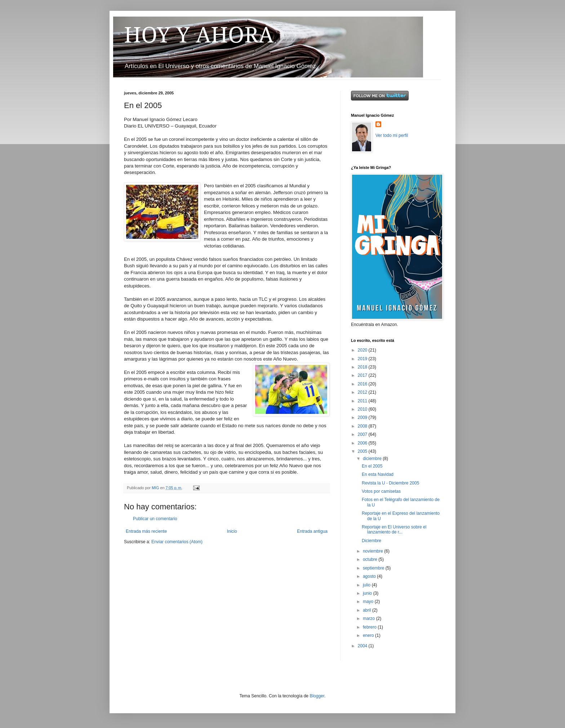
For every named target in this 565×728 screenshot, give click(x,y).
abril (368, 610)
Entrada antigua (312, 531)
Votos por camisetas (381, 491)
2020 (363, 350)
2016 (363, 384)
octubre (371, 559)
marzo (370, 618)
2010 (363, 409)
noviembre (373, 551)
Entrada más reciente (146, 531)
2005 (363, 451)
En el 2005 (372, 466)
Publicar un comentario (155, 519)
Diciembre (372, 541)
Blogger (317, 696)
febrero (370, 627)
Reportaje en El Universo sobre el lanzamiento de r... (394, 530)
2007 (363, 434)
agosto (370, 576)
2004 (363, 646)
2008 (363, 426)
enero (369, 635)
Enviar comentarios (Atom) (177, 542)
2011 (363, 401)
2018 (363, 367)
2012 (363, 392)
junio (368, 593)
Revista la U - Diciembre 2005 (390, 483)
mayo (369, 602)
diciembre (373, 459)
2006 (363, 443)
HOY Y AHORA (199, 35)
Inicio (232, 531)
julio (367, 585)
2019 (363, 359)
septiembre (374, 568)
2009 (363, 417)
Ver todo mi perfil (392, 135)
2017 (363, 375)
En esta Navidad (378, 474)
